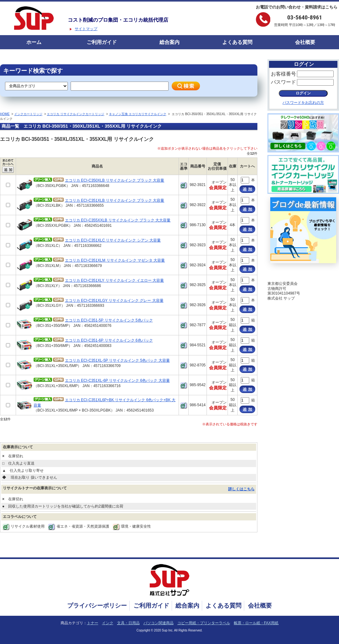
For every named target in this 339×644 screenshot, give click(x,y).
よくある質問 (237, 42)
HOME (5, 114)
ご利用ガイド (102, 42)
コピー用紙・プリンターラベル (204, 623)
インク (108, 623)
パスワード (283, 82)
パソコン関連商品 (159, 623)
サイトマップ (86, 29)
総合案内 (169, 42)
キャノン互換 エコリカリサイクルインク (138, 114)
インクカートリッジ (28, 114)
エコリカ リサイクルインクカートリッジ (75, 114)
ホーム (34, 42)
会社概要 (305, 42)
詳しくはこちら (241, 489)
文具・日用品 (128, 623)
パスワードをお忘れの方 (303, 103)
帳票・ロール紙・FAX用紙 (256, 623)
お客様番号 (283, 74)
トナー (93, 623)
